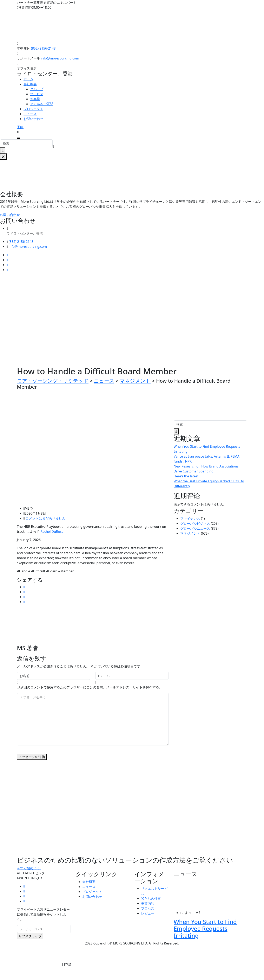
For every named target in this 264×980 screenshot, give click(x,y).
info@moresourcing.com (60, 58)
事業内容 (148, 903)
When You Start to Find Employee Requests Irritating (205, 929)
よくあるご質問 (42, 104)
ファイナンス (190, 518)
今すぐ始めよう (29, 868)
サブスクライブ (30, 936)
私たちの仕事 (151, 898)
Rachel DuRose (52, 532)
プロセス (148, 908)
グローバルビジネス (195, 523)
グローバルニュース (195, 528)
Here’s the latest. (187, 476)
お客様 (35, 99)
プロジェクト (33, 109)
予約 (20, 127)
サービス (37, 94)
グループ (37, 89)
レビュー (148, 913)
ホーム (28, 79)
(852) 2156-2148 (43, 48)
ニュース (30, 114)
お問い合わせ (33, 119)
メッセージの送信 (32, 757)
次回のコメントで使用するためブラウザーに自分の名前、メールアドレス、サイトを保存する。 (91, 687)
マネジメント (190, 533)
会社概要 (30, 84)
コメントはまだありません (45, 518)
